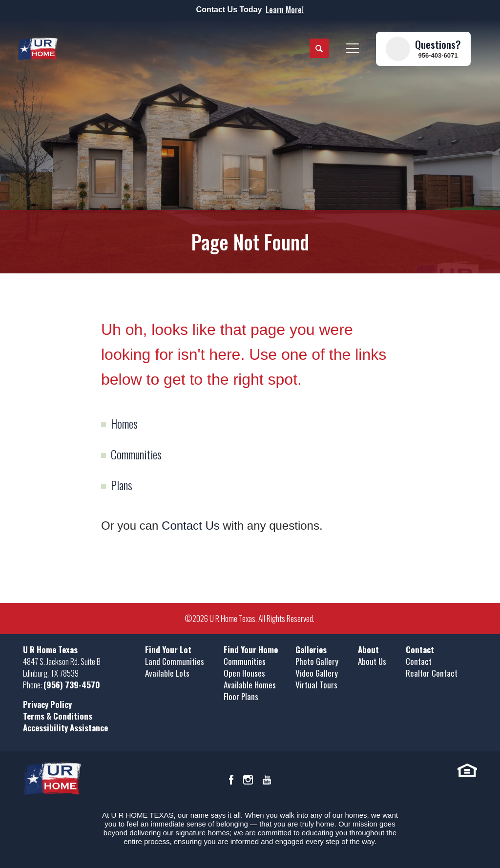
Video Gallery (317, 673)
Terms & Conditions (58, 716)
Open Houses (244, 673)
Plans (122, 485)
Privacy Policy (47, 704)
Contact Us (191, 526)
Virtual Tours (316, 685)
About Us (372, 661)
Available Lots (167, 673)
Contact (419, 661)
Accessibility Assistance (65, 728)
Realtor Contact (432, 673)
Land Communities (175, 661)
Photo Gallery (317, 661)
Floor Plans (241, 696)
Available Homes (250, 685)
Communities (136, 454)
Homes (124, 423)
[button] (319, 49)
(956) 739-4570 (72, 685)
